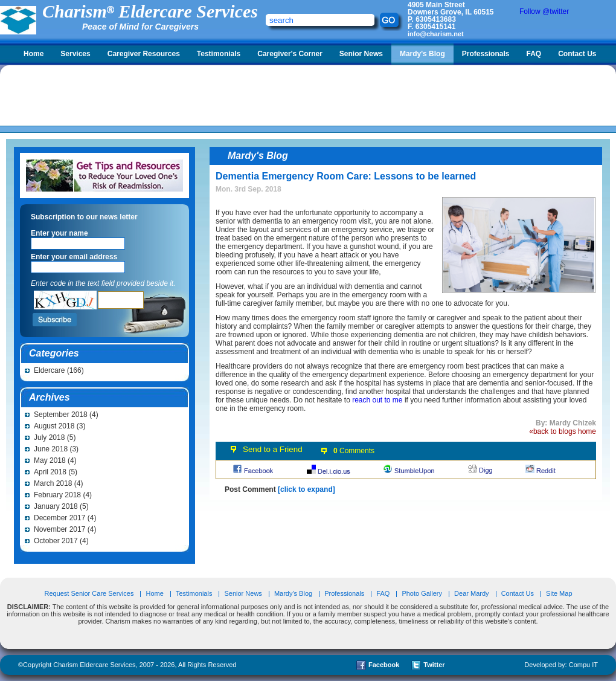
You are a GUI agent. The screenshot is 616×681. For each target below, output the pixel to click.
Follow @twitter (544, 11)
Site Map (559, 593)
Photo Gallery (422, 593)
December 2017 (59, 518)
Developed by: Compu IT (561, 665)
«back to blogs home (563, 431)
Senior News (361, 54)
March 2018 (53, 483)
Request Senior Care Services (90, 593)
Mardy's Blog (422, 54)
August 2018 (54, 426)
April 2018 (50, 472)
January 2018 (56, 506)
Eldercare (49, 370)
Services (75, 54)
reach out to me (377, 400)
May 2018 (50, 460)
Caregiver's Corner (290, 54)
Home (34, 54)
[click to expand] (306, 489)
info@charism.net (436, 34)
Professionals (486, 54)
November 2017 (59, 529)
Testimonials (219, 54)
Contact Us (577, 54)
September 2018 (61, 415)
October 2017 (56, 541)
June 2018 (51, 449)
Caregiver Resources (144, 54)
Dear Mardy (471, 593)
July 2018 (49, 437)
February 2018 (57, 495)
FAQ (534, 54)
